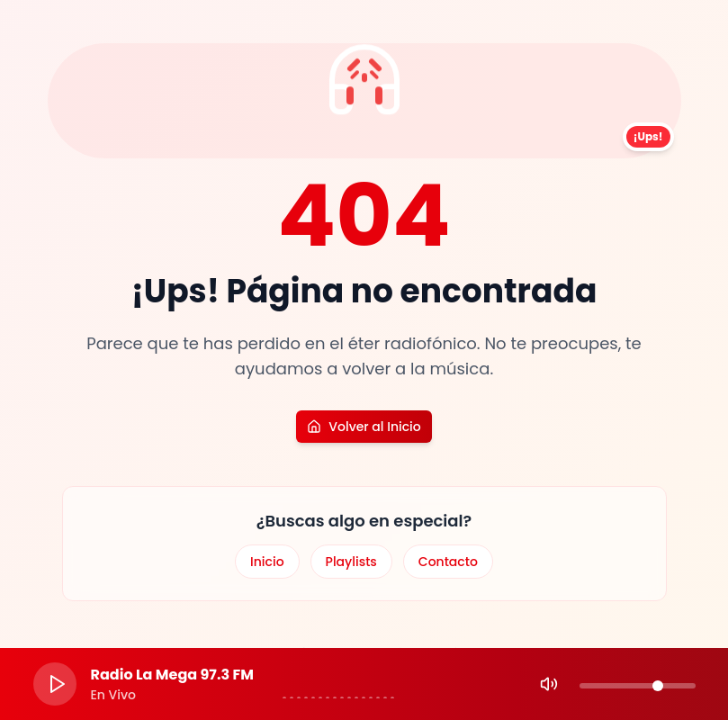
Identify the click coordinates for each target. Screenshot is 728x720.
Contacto (448, 562)
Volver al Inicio (364, 427)
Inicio (267, 562)
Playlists (351, 562)
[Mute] (549, 684)
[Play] (55, 684)
